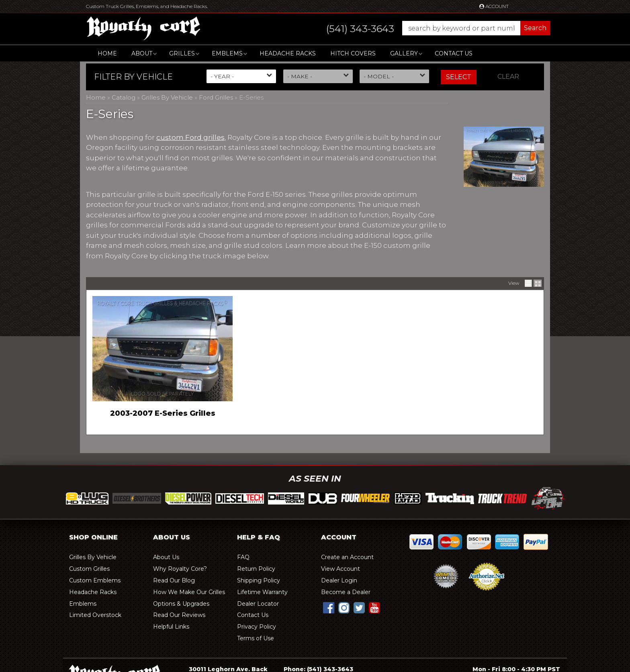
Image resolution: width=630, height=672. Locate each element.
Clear (508, 77)
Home (107, 53)
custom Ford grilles (190, 137)
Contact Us (454, 53)
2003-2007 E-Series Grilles (163, 413)
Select (459, 77)
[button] (430, 28)
